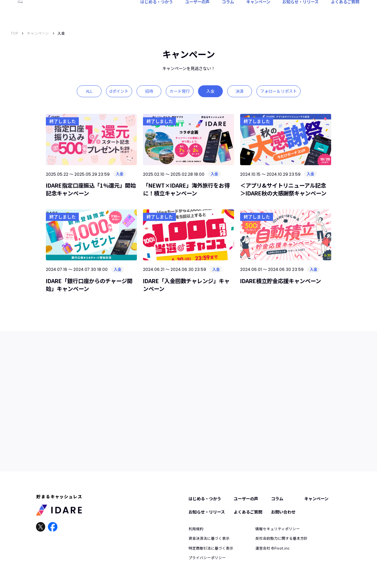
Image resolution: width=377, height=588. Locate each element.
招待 (149, 91)
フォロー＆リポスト (279, 91)
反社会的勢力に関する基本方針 (282, 538)
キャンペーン (258, 12)
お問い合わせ (283, 512)
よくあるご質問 (345, 12)
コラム (228, 12)
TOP (14, 33)
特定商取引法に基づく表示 (211, 548)
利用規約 (196, 529)
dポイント (119, 91)
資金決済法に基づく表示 (209, 538)
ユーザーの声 (197, 12)
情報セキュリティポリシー (278, 529)
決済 (239, 91)
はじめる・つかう (157, 12)
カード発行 (180, 91)
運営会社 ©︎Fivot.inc (273, 548)
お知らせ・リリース (300, 12)
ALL (89, 91)
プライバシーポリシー (207, 558)
